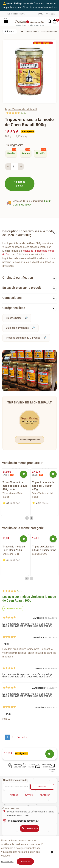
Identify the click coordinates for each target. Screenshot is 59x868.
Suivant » (22, 737)
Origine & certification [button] (18, 278)
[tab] (29, 234)
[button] (10, 31)
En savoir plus (7, 862)
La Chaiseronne (40, 554)
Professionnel (41, 14)
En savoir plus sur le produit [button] (22, 288)
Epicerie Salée (14, 318)
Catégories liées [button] (14, 308)
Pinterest (45, 795)
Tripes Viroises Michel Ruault (21, 109)
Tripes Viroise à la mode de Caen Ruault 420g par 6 (15, 486)
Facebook (14, 795)
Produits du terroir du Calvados (23, 338)
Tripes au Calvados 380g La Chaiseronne (44, 548)
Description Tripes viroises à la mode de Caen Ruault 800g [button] (28, 233)
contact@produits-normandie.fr (24, 821)
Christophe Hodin (11, 554)
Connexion (50, 14)
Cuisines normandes (17, 328)
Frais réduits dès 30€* (15, 14)
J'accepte (25, 862)
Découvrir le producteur (29, 440)
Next (31, 518)
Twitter (29, 795)
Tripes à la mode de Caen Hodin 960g (14, 548)
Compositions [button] (12, 298)
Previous (27, 518)
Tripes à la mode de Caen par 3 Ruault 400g (43, 486)
